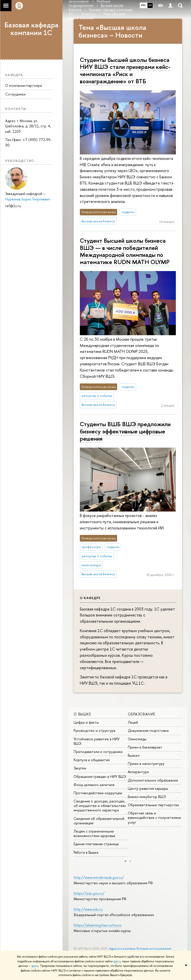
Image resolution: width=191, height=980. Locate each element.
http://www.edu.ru (88, 909)
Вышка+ (134, 755)
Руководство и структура (95, 730)
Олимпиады (137, 739)
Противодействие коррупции (98, 793)
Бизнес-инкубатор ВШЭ (147, 797)
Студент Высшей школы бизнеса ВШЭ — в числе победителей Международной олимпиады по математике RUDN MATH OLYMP (125, 251)
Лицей (133, 722)
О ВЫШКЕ (82, 714)
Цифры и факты (86, 722)
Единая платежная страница (96, 844)
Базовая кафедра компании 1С (31, 29)
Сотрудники (15, 94)
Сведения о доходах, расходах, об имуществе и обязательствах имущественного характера (100, 806)
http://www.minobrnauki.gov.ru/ (99, 877)
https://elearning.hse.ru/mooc (98, 925)
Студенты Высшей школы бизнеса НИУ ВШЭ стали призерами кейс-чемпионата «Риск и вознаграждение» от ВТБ (125, 70)
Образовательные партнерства (153, 805)
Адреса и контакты (122, 949)
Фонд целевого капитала (94, 785)
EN (150, 5)
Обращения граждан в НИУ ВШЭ (100, 776)
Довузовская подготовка (148, 730)
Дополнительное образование (153, 780)
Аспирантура (138, 772)
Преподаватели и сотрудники (98, 752)
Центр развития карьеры (148, 788)
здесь (117, 961)
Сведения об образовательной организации (99, 821)
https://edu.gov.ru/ (89, 893)
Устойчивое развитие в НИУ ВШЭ (97, 741)
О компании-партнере (24, 85)
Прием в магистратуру (146, 764)
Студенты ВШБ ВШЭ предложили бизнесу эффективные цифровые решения (125, 431)
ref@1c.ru (13, 206)
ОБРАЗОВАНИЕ (142, 714)
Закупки (80, 768)
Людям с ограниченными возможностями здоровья (94, 833)
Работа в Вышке (86, 852)
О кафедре (90, 598)
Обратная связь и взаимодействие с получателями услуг (154, 817)
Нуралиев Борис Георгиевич (28, 199)
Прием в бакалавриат (145, 747)
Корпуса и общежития (92, 760)
